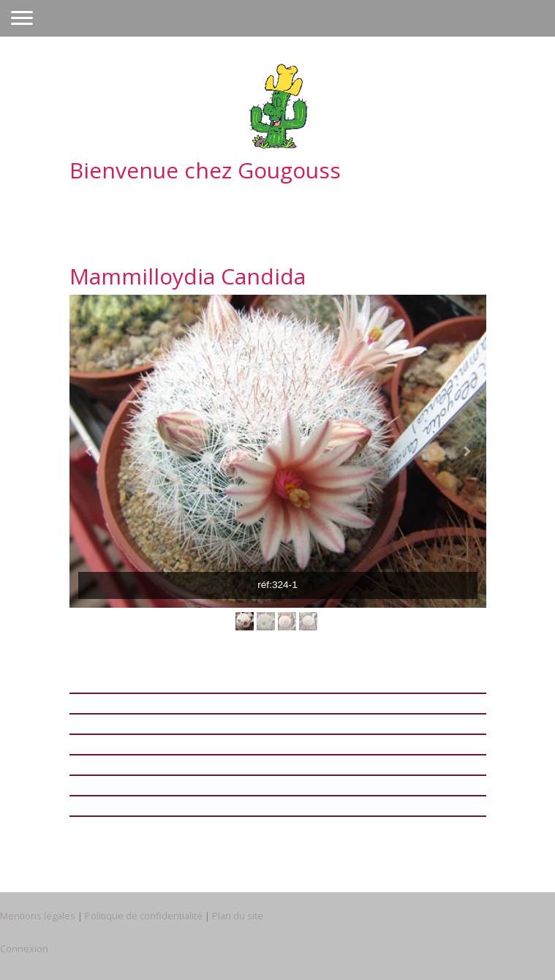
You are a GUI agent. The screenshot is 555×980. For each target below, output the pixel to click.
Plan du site (238, 916)
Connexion (24, 949)
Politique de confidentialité (144, 916)
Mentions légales (38, 916)
